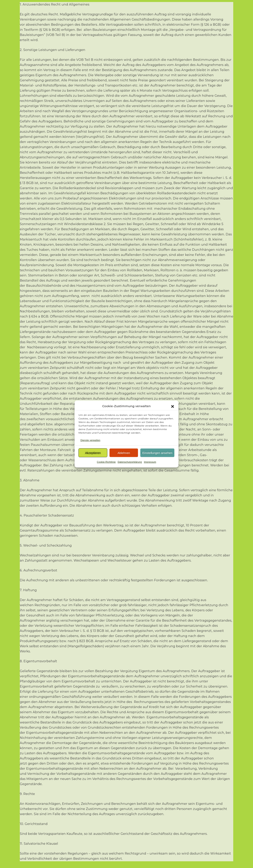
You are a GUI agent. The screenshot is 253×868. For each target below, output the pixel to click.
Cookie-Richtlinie (106, 462)
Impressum (150, 462)
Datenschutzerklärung (130, 462)
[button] (173, 406)
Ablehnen (124, 453)
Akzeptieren (93, 453)
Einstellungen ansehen (157, 453)
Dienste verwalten (90, 440)
